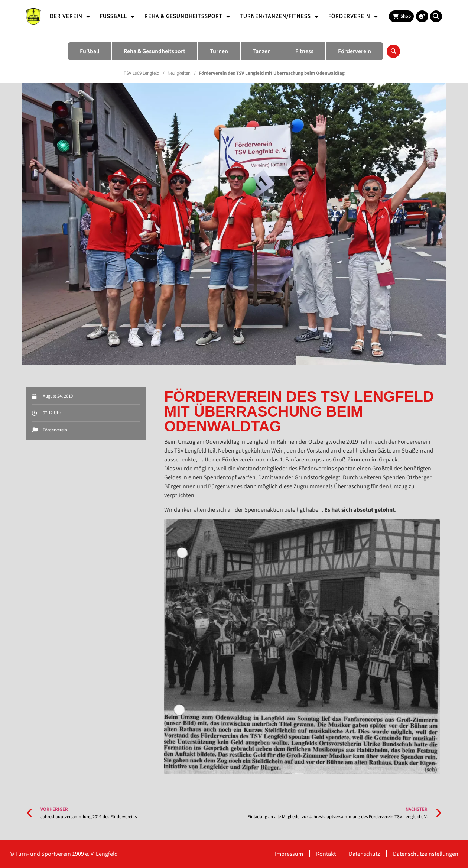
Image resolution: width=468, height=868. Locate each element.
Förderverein (353, 16)
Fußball (117, 16)
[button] (436, 16)
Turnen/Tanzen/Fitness (279, 16)
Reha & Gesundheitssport (187, 16)
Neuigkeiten (179, 73)
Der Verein (70, 16)
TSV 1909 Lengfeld (142, 73)
